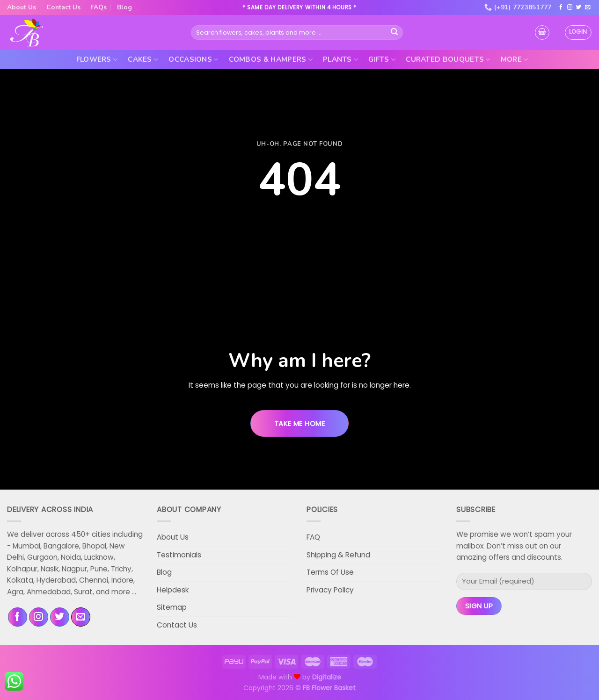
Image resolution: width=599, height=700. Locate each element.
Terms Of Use (330, 572)
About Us (22, 7)
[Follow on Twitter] (579, 7)
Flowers (97, 59)
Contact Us (63, 7)
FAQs (99, 7)
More (515, 59)
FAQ (313, 537)
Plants (340, 59)
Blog (124, 7)
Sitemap (172, 607)
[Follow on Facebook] (561, 7)
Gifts (382, 59)
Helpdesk (173, 590)
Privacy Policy (330, 590)
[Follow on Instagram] (570, 7)
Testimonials (179, 555)
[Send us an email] (588, 7)
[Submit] (395, 32)
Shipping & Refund (338, 555)
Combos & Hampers (271, 59)
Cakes (143, 59)
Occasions (193, 59)
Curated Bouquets (448, 59)
